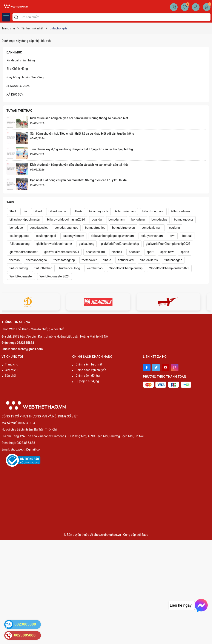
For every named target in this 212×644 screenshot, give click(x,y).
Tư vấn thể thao (19, 111)
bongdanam (117, 219)
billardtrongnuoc (153, 211)
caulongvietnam (73, 236)
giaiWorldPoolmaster (24, 252)
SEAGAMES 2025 (18, 86)
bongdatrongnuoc (66, 228)
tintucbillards (149, 260)
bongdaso (16, 228)
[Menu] (6, 17)
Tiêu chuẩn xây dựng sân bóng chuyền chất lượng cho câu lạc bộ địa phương (81, 149)
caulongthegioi (46, 236)
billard (38, 211)
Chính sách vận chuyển (91, 370)
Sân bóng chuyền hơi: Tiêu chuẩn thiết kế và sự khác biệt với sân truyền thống (82, 134)
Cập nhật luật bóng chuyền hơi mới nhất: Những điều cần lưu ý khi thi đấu (79, 180)
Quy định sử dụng (87, 381)
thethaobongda (37, 260)
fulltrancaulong (19, 244)
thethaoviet (89, 260)
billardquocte (57, 211)
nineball (117, 252)
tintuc (107, 260)
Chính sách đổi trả (88, 376)
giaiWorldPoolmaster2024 (62, 252)
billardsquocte (99, 211)
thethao (15, 260)
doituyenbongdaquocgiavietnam (112, 236)
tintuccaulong (19, 268)
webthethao (95, 268)
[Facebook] (147, 368)
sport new (167, 252)
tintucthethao (43, 268)
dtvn (172, 236)
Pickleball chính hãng (21, 60)
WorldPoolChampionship (126, 268)
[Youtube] (165, 368)
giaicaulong (87, 244)
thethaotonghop (64, 260)
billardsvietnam (125, 211)
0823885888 (26, 343)
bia (25, 211)
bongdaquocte (184, 219)
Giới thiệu (11, 370)
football (187, 236)
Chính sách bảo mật (89, 364)
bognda (97, 219)
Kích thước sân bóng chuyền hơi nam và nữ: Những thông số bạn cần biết (79, 118)
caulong (174, 228)
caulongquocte (19, 236)
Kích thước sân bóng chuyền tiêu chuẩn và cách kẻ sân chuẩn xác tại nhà (79, 165)
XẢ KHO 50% (15, 94)
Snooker (134, 252)
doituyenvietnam (152, 236)
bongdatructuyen (123, 228)
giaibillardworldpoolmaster (54, 244)
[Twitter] (156, 368)
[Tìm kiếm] (17, 17)
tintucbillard (126, 260)
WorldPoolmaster (21, 276)
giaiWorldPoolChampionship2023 (168, 244)
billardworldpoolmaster (25, 219)
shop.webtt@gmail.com (27, 349)
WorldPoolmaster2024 (55, 276)
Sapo (145, 535)
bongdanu (138, 219)
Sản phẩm (12, 376)
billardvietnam (180, 211)
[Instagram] (175, 368)
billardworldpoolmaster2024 (66, 219)
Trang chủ (12, 364)
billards (78, 211)
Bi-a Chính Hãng (17, 69)
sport (150, 252)
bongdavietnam (152, 228)
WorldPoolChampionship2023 (169, 268)
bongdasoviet (39, 228)
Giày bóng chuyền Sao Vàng (25, 77)
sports (185, 252)
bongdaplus (159, 219)
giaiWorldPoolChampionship (120, 244)
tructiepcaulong (70, 268)
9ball (13, 211)
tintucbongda (173, 260)
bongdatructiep (95, 228)
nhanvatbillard (95, 252)
